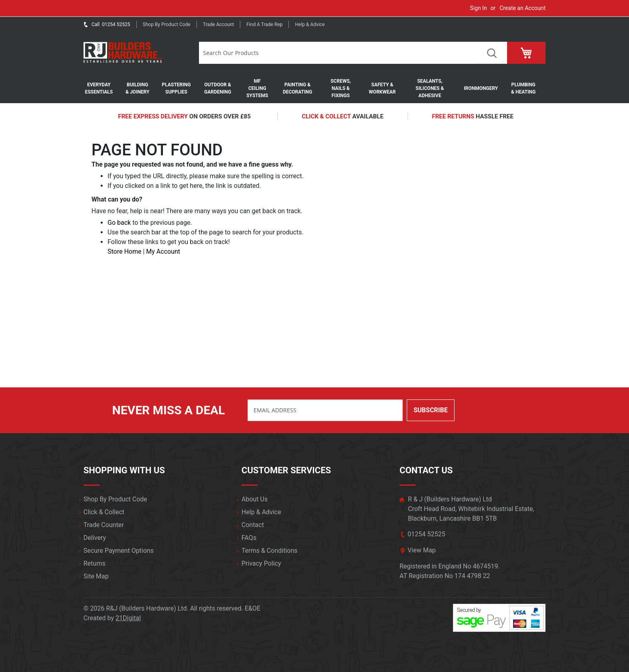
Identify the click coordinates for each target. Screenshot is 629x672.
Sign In (479, 8)
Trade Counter (104, 525)
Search (492, 53)
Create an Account (522, 8)
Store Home (124, 251)
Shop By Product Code (115, 499)
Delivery (95, 538)
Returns (94, 563)
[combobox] (338, 53)
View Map (422, 550)
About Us (255, 499)
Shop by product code (167, 24)
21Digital (128, 618)
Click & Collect (104, 512)
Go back (119, 223)
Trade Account (219, 24)
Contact (253, 525)
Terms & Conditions (270, 551)
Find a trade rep (264, 24)
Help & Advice (310, 24)
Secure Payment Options (119, 551)
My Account (163, 251)
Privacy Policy (261, 563)
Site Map (96, 576)
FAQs (249, 538)
